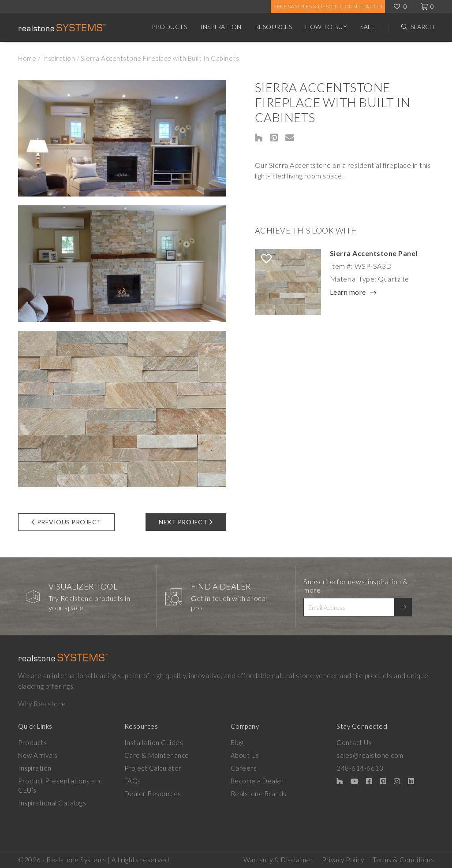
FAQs (133, 781)
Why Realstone (42, 704)
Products (169, 27)
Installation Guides (154, 742)
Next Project (186, 522)
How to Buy (326, 27)
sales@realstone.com (370, 755)
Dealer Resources (153, 794)
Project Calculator (153, 768)
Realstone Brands (259, 794)
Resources (274, 27)
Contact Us (354, 742)
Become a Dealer (258, 781)
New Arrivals (38, 755)
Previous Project (66, 522)
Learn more (348, 293)
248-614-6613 (360, 768)
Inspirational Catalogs (52, 803)
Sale (368, 27)
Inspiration (221, 27)
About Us (245, 755)
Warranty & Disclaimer (278, 860)
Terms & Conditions (403, 860)
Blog (237, 742)
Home (27, 58)
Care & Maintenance (157, 755)
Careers (244, 768)
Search (422, 27)
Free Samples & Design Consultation (328, 6)
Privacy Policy (343, 860)
